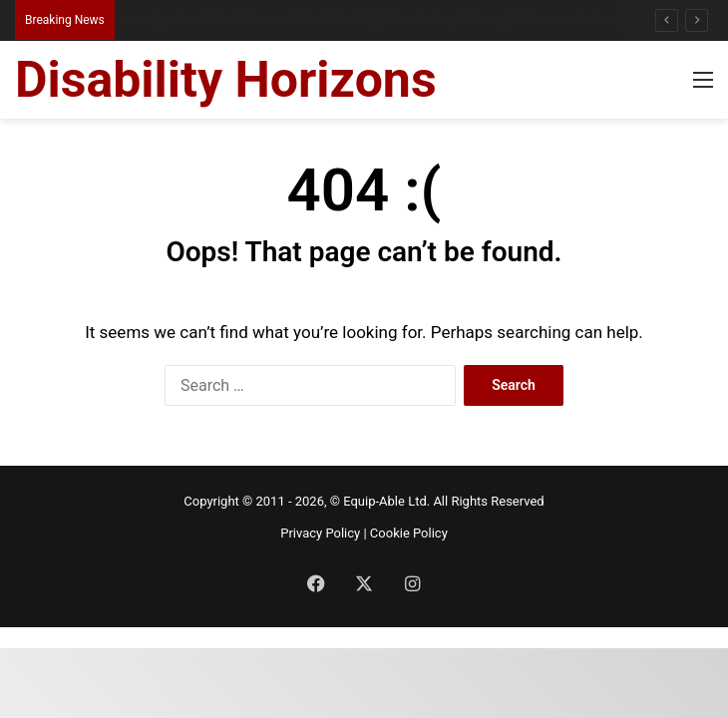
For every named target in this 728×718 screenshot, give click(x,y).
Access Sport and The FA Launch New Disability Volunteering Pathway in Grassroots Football (375, 19)
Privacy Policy (320, 533)
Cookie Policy (409, 533)
